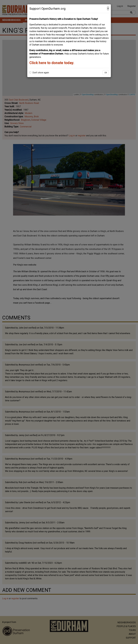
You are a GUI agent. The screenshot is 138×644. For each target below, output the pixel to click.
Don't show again (39, 73)
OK (106, 73)
